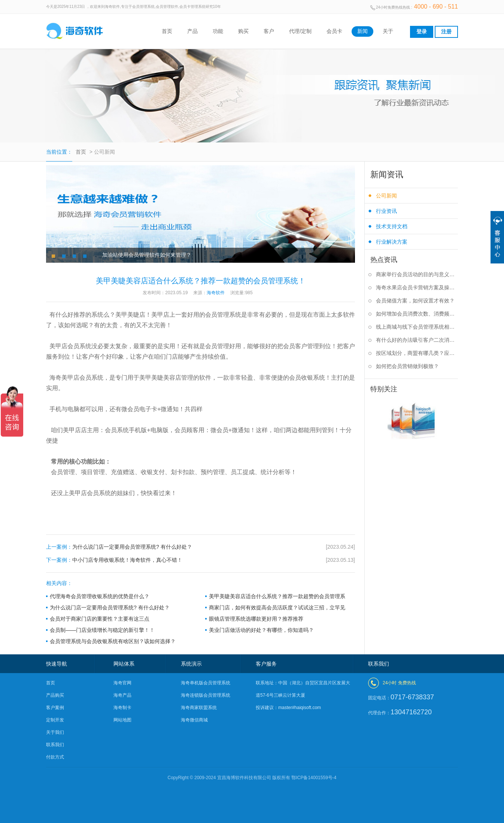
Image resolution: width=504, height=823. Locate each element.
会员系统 (99, 493)
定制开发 (55, 720)
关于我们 (55, 732)
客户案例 (55, 708)
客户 (269, 31)
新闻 (362, 31)
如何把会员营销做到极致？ (407, 366)
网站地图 (122, 720)
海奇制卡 (122, 708)
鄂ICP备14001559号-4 (314, 778)
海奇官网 (122, 683)
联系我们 (55, 745)
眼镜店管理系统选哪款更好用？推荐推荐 (256, 619)
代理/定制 (300, 31)
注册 (446, 31)
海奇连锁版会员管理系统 (206, 695)
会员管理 (217, 346)
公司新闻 (386, 196)
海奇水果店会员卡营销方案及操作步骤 (417, 287)
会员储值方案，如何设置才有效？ (415, 301)
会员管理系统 (223, 315)
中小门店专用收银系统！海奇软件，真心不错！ (201, 560)
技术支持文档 (392, 226)
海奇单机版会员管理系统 (206, 683)
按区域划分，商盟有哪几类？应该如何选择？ (417, 353)
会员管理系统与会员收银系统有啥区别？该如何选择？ (113, 641)
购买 (243, 31)
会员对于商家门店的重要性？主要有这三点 (100, 619)
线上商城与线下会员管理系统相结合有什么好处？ (417, 327)
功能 (218, 31)
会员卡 (334, 31)
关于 (388, 31)
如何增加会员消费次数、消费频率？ (417, 314)
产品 (192, 31)
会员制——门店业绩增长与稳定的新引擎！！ (102, 630)
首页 (167, 31)
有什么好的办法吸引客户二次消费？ (417, 340)
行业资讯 (386, 211)
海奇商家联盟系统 (199, 708)
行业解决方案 (392, 242)
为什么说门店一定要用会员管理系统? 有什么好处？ (201, 547)
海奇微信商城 (194, 720)
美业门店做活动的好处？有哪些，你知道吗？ (261, 630)
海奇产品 (122, 695)
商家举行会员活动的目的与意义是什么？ (417, 274)
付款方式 (55, 757)
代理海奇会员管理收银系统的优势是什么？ (100, 596)
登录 (422, 31)
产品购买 (55, 695)
